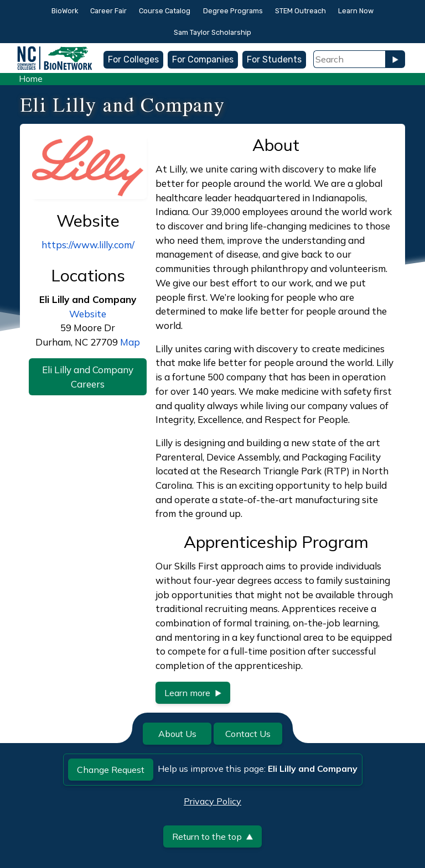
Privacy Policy (212, 801)
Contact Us (248, 734)
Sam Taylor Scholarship (212, 32)
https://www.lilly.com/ (88, 245)
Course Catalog (165, 11)
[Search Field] (349, 59)
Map (130, 342)
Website (88, 314)
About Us (177, 734)
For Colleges (133, 59)
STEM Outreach (300, 11)
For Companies (203, 59)
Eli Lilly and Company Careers (88, 377)
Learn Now (356, 11)
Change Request (111, 770)
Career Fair (108, 11)
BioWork (65, 11)
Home (31, 79)
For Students (274, 59)
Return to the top (212, 836)
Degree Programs (233, 11)
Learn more (193, 693)
